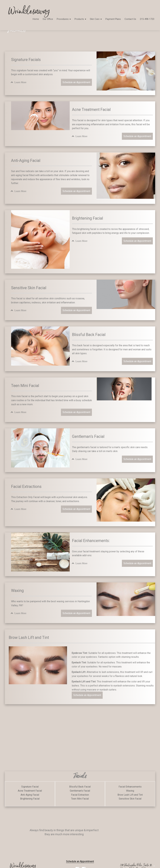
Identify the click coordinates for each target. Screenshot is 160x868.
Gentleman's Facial (80, 791)
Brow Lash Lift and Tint (130, 795)
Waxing (130, 791)
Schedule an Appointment (76, 82)
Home (36, 19)
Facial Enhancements (130, 787)
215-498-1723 (147, 19)
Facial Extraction (80, 795)
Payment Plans (113, 19)
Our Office (48, 19)
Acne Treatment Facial (30, 791)
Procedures (64, 19)
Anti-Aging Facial (30, 795)
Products (80, 19)
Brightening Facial (30, 799)
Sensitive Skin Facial (130, 799)
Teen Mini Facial (80, 799)
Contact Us (130, 19)
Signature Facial (30, 787)
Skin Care (96, 19)
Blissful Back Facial (80, 787)
